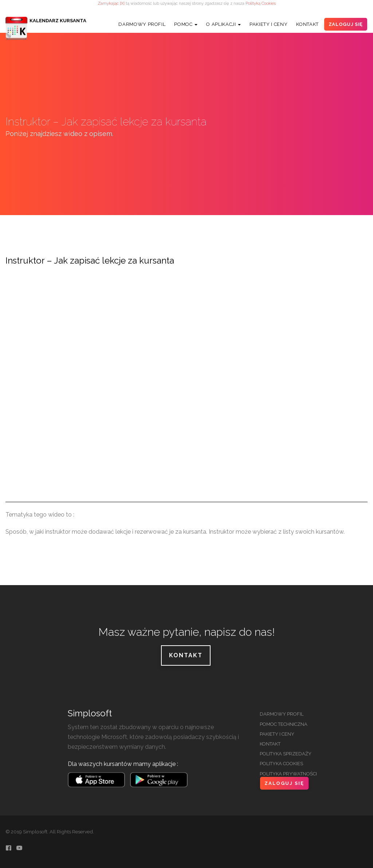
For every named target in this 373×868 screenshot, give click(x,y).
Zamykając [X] (111, 3)
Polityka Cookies (281, 764)
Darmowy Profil (142, 24)
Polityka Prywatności (288, 774)
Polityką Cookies (261, 3)
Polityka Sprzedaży (286, 754)
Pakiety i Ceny (268, 24)
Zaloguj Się (346, 24)
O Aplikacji (223, 24)
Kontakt (307, 24)
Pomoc (186, 24)
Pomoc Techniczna (284, 724)
